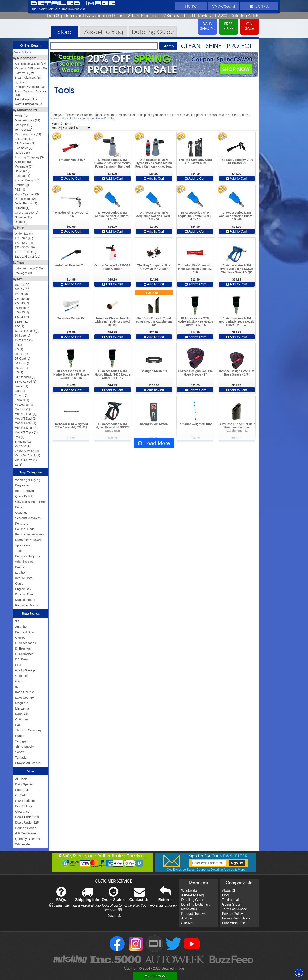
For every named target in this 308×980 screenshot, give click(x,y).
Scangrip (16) (23, 125)
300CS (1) (21, 368)
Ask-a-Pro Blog (193, 895)
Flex (18, 665)
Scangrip (21, 741)
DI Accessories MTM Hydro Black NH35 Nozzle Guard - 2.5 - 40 (237, 322)
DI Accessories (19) (27, 120)
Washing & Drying (28, 480)
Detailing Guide (193, 900)
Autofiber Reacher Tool (71, 265)
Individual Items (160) (29, 268)
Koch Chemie (25, 692)
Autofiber (21, 627)
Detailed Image (73, 4)
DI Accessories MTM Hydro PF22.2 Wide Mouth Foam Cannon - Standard (113, 163)
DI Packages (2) (25, 199)
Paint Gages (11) (26, 99)
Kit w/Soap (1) (24, 405)
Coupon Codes (26, 828)
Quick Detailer (25, 496)
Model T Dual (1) (26, 419)
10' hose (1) (22, 335)
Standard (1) (23, 442)
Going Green (232, 904)
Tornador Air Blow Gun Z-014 (71, 214)
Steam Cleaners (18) (28, 78)
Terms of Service (234, 909)
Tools (19, 551)
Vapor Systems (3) (27, 194)
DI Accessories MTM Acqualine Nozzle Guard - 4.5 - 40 (237, 216)
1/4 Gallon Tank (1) (27, 331)
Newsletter (189, 909)
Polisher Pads (25, 529)
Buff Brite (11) (24, 139)
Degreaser (22, 485)
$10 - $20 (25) (24, 238)
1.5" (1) (19, 326)
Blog (225, 895)
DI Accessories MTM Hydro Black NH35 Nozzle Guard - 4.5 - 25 (71, 374)
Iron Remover (25, 491)
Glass (19, 583)
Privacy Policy (232, 914)
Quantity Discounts (28, 839)
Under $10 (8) (24, 234)
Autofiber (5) (23, 162)
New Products (25, 801)
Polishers (22, 523)
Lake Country (24, 697)
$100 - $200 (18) (26, 252)
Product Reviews (194, 914)
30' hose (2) (22, 308)
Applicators (23, 545)
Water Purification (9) (28, 104)
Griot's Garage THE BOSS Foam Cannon (113, 267)
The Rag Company (28, 730)
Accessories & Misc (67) (30, 64)
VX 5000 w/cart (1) (27, 451)
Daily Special (24, 784)
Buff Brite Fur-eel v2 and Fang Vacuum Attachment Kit (154, 322)
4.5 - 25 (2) (22, 312)
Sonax (20, 752)
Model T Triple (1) (26, 432)
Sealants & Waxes (28, 518)
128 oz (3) (21, 294)
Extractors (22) (24, 73)
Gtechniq (21, 676)
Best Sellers (23, 806)
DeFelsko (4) (23, 171)
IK (17, 687)
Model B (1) (22, 409)
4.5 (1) (19, 372)
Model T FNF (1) (25, 423)
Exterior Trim (24, 594)
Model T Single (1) (27, 428)
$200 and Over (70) (27, 257)
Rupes (20, 736)
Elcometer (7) (23, 148)
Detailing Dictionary (196, 904)
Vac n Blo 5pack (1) (27, 455)
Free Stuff (22, 790)
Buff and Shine (25, 632)
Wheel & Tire (24, 562)
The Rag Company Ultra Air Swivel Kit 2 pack (154, 267)
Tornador (21, 757)
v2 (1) (18, 465)
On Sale (21, 795)
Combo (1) (22, 395)
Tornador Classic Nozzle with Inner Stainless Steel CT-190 (113, 322)
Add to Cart (71, 178)
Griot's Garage (25, 670)
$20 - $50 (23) (24, 243)
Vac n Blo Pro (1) (26, 460)
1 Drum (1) (22, 322)
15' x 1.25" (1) (24, 340)
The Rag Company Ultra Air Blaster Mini (195, 161)
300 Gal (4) (22, 289)
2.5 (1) (19, 349)
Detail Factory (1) (26, 203)
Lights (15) (22, 82)
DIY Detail (22, 659)
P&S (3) (20, 190)
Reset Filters (22, 52)
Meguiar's (22, 703)
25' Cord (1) (22, 359)
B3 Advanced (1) (26, 382)
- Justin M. (113, 916)
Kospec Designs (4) (27, 180)
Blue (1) (20, 391)
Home (191, 6)
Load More (154, 443)
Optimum (21, 719)
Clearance (22, 812)
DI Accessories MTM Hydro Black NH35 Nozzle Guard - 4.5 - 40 (113, 374)
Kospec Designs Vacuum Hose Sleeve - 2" (195, 373)
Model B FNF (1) (25, 414)
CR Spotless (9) (25, 143)
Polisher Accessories (30, 534)
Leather (20, 573)
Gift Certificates (26, 833)
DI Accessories (25, 643)
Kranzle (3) (22, 185)
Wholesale (22, 844)
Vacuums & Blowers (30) (31, 68)
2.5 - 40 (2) (22, 303)
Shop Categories (30, 472)
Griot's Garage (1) (26, 213)
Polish (19, 507)
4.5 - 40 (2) (22, 317)
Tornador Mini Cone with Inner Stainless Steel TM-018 (195, 269)
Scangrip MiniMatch (154, 424)
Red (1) (20, 437)
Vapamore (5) (24, 166)
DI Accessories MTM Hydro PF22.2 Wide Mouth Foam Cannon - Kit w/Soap (154, 163)
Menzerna (22, 708)
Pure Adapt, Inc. (234, 923)
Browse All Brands (28, 763)
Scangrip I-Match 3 (154, 371)
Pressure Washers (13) (30, 87)
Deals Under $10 (27, 817)
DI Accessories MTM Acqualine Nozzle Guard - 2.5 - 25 (113, 216)
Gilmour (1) (22, 208)
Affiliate (187, 918)
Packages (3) (23, 273)
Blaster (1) (21, 386)
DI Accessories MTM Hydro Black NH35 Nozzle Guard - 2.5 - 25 (195, 322)
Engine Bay (23, 589)
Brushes (21, 567)
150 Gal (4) (22, 285)
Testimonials (231, 900)
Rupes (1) (21, 222)
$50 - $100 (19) (25, 247)
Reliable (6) (22, 153)
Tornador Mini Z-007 (71, 160)
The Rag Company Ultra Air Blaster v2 (237, 161)
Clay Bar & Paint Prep (30, 502)
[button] (299, 973)
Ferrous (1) (22, 400)
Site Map (188, 923)
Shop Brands (30, 613)
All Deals (21, 779)
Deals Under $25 (27, 822)
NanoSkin (22, 714)
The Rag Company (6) (29, 157)
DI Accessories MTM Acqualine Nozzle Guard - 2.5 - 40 (154, 216)
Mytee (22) (22, 116)
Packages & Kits (27, 605)
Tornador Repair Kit (71, 318)
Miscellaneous (25, 600)
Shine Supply (24, 747)
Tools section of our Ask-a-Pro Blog (92, 118)
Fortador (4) (22, 176)
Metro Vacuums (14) (28, 134)
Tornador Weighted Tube (195, 424)
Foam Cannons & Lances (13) (31, 93)
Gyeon (20, 681)
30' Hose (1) (23, 363)
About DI (228, 891)
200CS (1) (21, 354)
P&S (18, 725)
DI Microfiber (24, 654)
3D (17, 621)
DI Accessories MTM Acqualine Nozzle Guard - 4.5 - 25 (195, 216)
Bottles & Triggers (27, 556)
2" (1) (18, 345)
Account (223, 6)
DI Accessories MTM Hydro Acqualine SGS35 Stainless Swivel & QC (237, 269)
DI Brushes (23, 648)
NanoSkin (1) (23, 217)
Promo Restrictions (236, 918)
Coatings (21, 513)
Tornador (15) (23, 130)
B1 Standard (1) (25, 377)
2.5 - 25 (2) (22, 299)
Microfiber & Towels (29, 540)
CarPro (20, 638)
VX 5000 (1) (23, 446)
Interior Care (24, 578)
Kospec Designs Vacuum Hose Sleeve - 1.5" (237, 373)
